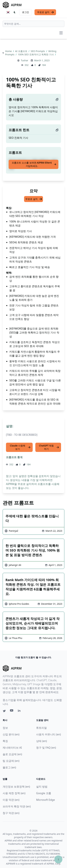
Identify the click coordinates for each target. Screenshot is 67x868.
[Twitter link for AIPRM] (4, 711)
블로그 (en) (9, 767)
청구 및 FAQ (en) (46, 748)
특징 (5, 741)
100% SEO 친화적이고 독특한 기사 (36, 54)
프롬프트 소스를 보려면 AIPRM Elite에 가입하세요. (34, 164)
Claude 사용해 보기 (20, 447)
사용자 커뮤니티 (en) (49, 734)
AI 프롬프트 (21, 51)
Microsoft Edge (46, 800)
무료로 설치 (46, 12)
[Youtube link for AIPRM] (12, 711)
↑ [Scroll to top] (58, 859)
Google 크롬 (44, 793)
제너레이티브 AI (12, 748)
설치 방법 (42, 787)
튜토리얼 (41, 728)
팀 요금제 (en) (11, 761)
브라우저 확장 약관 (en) (17, 806)
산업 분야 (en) (11, 734)
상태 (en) (42, 741)
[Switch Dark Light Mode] (15, 12)
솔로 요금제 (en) (12, 754)
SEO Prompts (38, 51)
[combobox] (33, 24)
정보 (5, 728)
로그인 (26, 12)
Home (9, 51)
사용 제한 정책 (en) (14, 793)
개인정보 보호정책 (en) (16, 787)
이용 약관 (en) (11, 800)
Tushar (24, 60)
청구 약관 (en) (11, 813)
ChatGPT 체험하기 (49, 447)
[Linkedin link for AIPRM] (20, 711)
